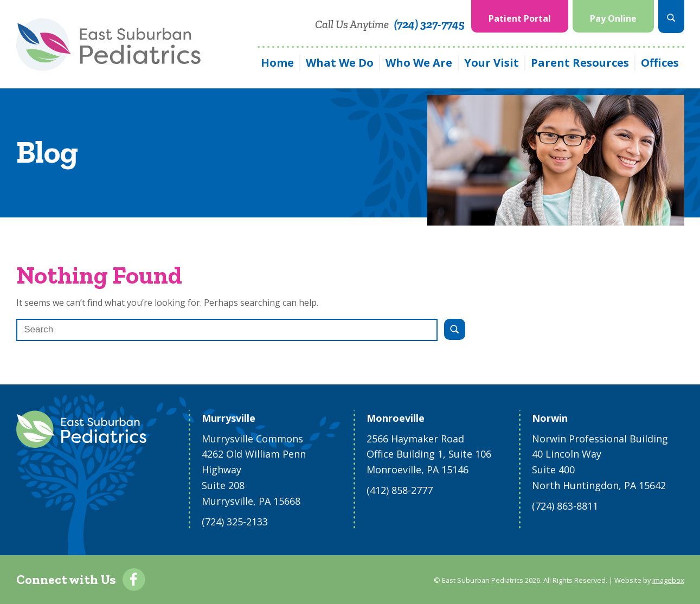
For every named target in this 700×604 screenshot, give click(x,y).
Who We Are (419, 63)
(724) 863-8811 (565, 506)
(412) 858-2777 (400, 490)
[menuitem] (520, 17)
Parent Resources (580, 63)
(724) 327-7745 (429, 24)
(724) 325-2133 (235, 522)
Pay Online (613, 18)
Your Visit (492, 63)
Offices (660, 63)
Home (277, 63)
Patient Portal (520, 18)
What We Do (340, 63)
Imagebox (668, 580)
